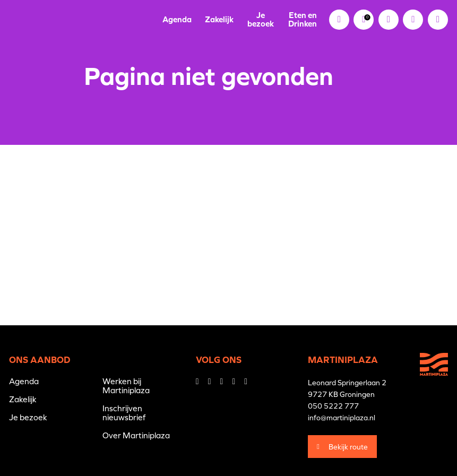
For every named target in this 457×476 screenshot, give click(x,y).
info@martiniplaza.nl (342, 418)
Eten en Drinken (303, 19)
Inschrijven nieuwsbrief (124, 413)
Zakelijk (219, 19)
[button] (413, 20)
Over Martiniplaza (136, 435)
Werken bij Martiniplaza (126, 386)
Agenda (177, 19)
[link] (364, 20)
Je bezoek (261, 19)
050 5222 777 (333, 406)
